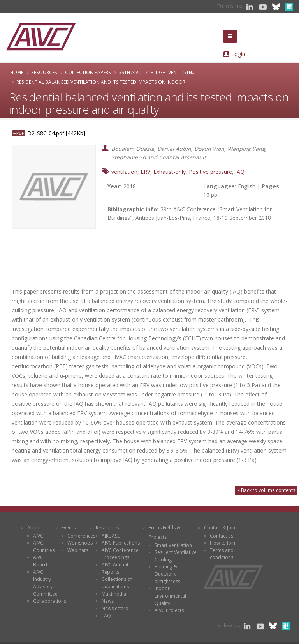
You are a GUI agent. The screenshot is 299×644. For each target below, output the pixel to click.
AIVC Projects (169, 610)
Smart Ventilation (173, 545)
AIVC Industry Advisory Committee (45, 583)
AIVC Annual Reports (115, 568)
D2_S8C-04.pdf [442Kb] (56, 133)
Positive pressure (210, 172)
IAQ (240, 172)
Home (17, 72)
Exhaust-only (170, 172)
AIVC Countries (44, 547)
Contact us (222, 536)
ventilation (124, 172)
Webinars (78, 550)
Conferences (81, 536)
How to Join (222, 543)
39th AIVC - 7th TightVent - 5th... (157, 72)
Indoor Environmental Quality (170, 596)
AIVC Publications (121, 543)
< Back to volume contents (266, 490)
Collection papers (88, 72)
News (108, 601)
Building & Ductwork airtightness (167, 574)
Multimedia (114, 594)
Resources (44, 72)
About (34, 528)
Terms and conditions (222, 554)
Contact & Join (220, 528)
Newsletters (115, 608)
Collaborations (50, 601)
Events (69, 528)
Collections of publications (117, 583)
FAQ (106, 616)
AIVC (38, 536)
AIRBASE (111, 536)
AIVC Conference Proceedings (120, 554)
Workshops (80, 543)
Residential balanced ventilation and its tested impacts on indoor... (103, 82)
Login (238, 54)
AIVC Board (40, 561)
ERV (145, 172)
